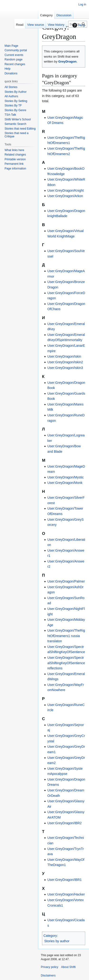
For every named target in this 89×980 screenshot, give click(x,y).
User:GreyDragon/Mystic (65, 477)
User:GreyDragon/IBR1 (64, 880)
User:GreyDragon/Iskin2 (65, 362)
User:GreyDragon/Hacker (66, 894)
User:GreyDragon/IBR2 (64, 823)
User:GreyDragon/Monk (65, 483)
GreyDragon (68, 61)
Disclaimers (48, 976)
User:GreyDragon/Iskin (64, 356)
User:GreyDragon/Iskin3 (65, 368)
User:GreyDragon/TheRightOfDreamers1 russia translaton (66, 636)
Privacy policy (49, 967)
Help (78, 25)
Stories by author (57, 941)
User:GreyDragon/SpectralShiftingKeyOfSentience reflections (66, 663)
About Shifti (68, 967)
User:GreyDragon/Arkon (65, 196)
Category (50, 936)
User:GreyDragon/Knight (65, 190)
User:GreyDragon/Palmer (66, 581)
